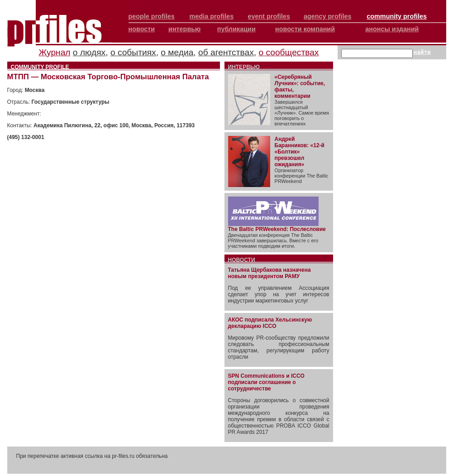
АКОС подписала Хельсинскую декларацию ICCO (270, 323)
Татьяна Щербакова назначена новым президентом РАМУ (269, 273)
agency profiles (328, 16)
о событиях (133, 52)
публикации (236, 29)
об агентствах (226, 52)
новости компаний (305, 29)
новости (142, 29)
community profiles (397, 16)
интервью (184, 29)
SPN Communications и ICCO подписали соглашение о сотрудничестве (266, 382)
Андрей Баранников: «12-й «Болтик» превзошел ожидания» (300, 152)
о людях (89, 52)
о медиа (177, 52)
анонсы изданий (392, 29)
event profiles (269, 16)
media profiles (212, 16)
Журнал (55, 52)
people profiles (152, 16)
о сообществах (288, 52)
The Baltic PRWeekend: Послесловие (277, 229)
